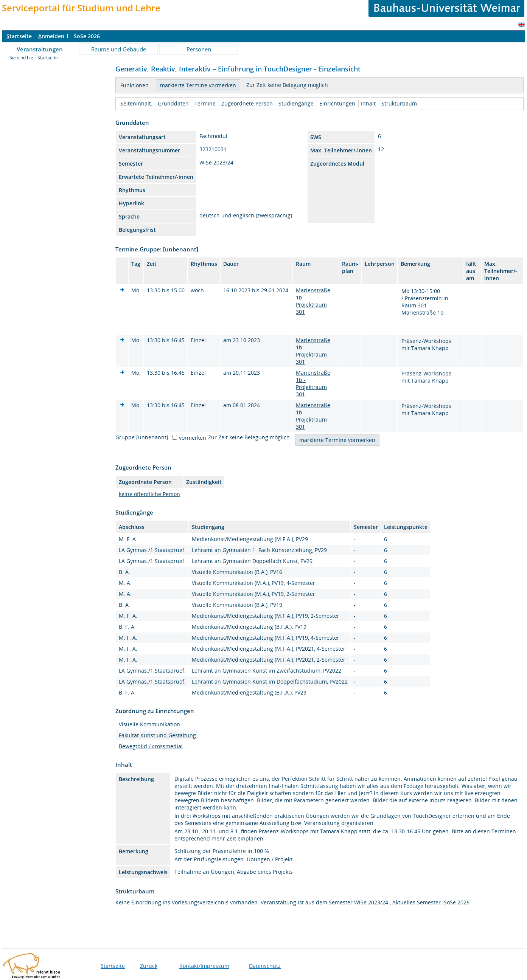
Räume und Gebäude (119, 49)
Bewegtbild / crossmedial (151, 746)
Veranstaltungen (40, 49)
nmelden (51, 36)
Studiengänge (296, 103)
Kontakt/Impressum (204, 966)
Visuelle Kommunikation (149, 724)
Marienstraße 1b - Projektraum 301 (313, 301)
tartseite (19, 36)
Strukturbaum (399, 103)
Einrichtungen (337, 103)
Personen (199, 49)
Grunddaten (173, 103)
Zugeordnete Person (247, 103)
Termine (205, 103)
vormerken (193, 438)
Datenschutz (265, 966)
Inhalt (368, 103)
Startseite (48, 58)
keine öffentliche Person (149, 494)
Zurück (149, 966)
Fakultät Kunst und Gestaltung (157, 735)
